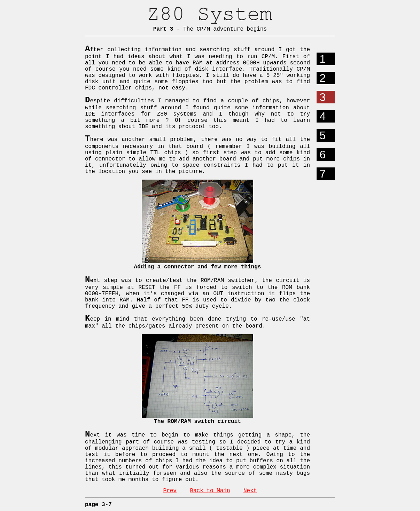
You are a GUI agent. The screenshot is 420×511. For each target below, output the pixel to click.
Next (250, 491)
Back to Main (210, 491)
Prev (170, 491)
